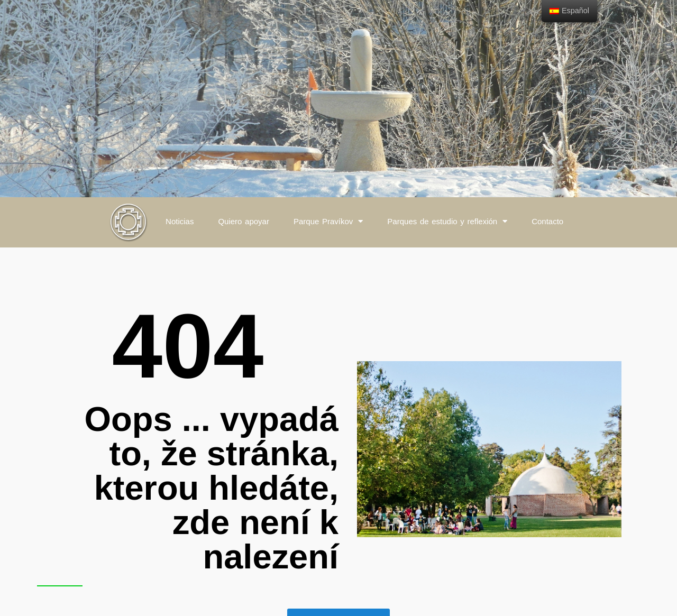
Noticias (180, 221)
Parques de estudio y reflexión (447, 221)
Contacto (547, 221)
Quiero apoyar (244, 221)
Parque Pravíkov (328, 221)
